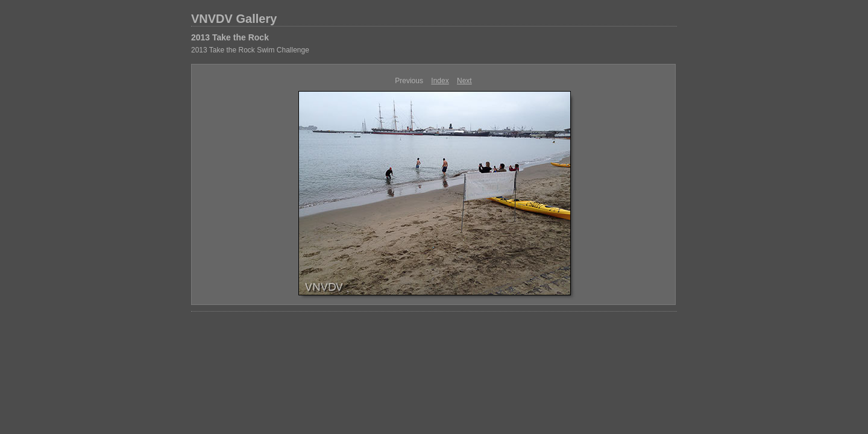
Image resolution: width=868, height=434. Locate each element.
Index (440, 81)
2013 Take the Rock (230, 37)
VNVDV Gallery (234, 19)
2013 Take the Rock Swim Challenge (250, 50)
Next (464, 81)
